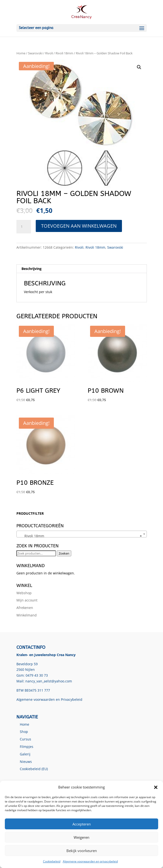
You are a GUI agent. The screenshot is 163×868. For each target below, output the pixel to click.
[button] (156, 787)
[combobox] (82, 534)
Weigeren (81, 837)
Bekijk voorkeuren (82, 851)
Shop (24, 732)
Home (21, 53)
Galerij (25, 754)
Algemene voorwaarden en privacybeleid (90, 861)
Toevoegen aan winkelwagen (79, 226)
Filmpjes (27, 747)
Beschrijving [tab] (32, 269)
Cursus (25, 739)
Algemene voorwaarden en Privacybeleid (49, 699)
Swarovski (35, 53)
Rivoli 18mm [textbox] (80, 536)
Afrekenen (25, 608)
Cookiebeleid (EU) (34, 769)
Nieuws (26, 762)
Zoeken (64, 553)
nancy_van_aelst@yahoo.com (49, 681)
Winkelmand (27, 615)
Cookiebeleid (52, 861)
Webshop (24, 593)
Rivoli (49, 53)
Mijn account (27, 600)
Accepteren (82, 824)
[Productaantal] (24, 227)
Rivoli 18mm (64, 53)
